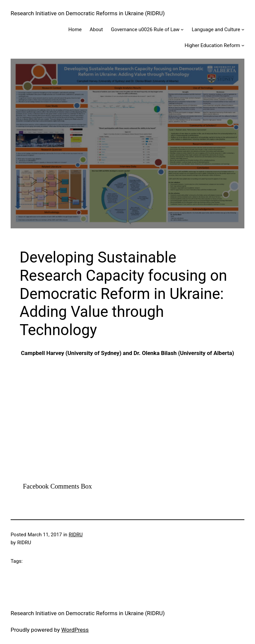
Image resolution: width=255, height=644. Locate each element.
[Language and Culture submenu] (243, 29)
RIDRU (76, 535)
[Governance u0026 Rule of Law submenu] (182, 29)
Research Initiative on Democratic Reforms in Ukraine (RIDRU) (88, 13)
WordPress (75, 630)
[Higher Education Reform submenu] (243, 45)
